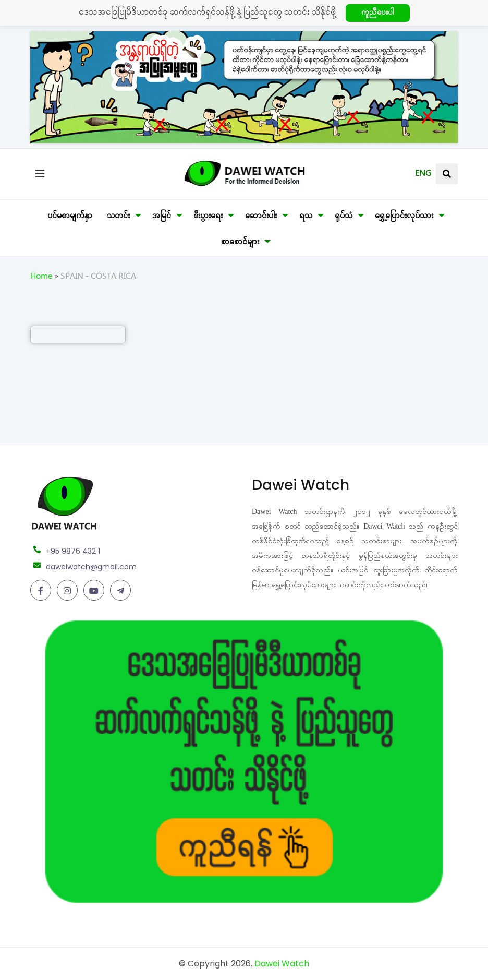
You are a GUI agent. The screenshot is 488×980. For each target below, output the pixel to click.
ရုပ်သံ (344, 217)
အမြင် (162, 217)
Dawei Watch (282, 964)
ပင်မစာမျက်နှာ (70, 217)
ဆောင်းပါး (261, 217)
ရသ (306, 217)
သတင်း (118, 217)
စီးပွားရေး (208, 217)
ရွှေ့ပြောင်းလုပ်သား (404, 217)
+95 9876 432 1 (73, 551)
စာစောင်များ (240, 243)
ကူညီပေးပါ (378, 14)
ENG (423, 175)
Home (41, 278)
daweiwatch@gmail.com (91, 567)
